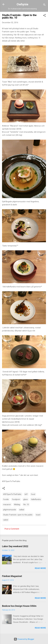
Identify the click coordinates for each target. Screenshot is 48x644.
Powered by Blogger (24, 639)
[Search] (44, 5)
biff (26, 494)
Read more (40, 568)
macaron (7, 505)
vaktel (6, 520)
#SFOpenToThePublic (12, 494)
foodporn (16, 499)
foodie (6, 499)
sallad (22, 510)
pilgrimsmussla (10, 510)
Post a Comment (12, 529)
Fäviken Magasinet (12, 576)
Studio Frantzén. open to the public (18, 515)
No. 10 (26, 505)
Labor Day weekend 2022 (15, 546)
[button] (44, 16)
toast (38, 515)
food (33, 494)
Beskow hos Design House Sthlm (19, 606)
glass (26, 499)
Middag (17, 505)
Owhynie (22, 4)
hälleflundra (36, 499)
